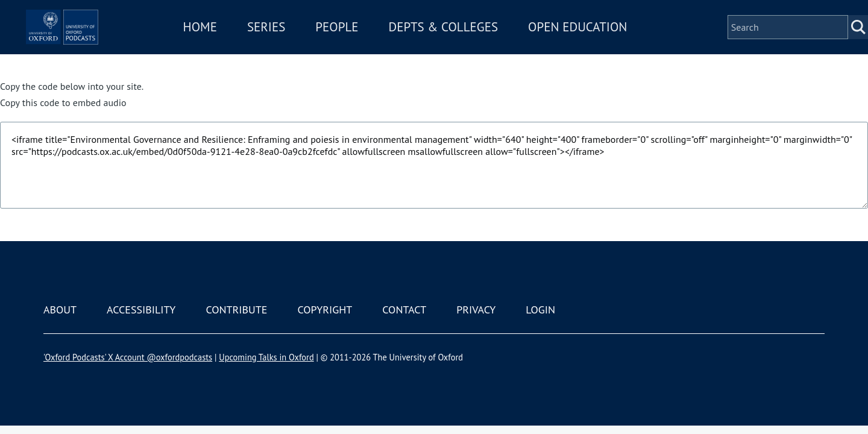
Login (540, 310)
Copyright (325, 310)
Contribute (236, 310)
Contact (404, 310)
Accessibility (141, 310)
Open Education (614, 44)
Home (236, 44)
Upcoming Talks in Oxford (266, 357)
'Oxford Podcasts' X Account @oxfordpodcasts (128, 357)
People (373, 44)
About (60, 310)
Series (302, 44)
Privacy (476, 310)
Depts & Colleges (480, 44)
